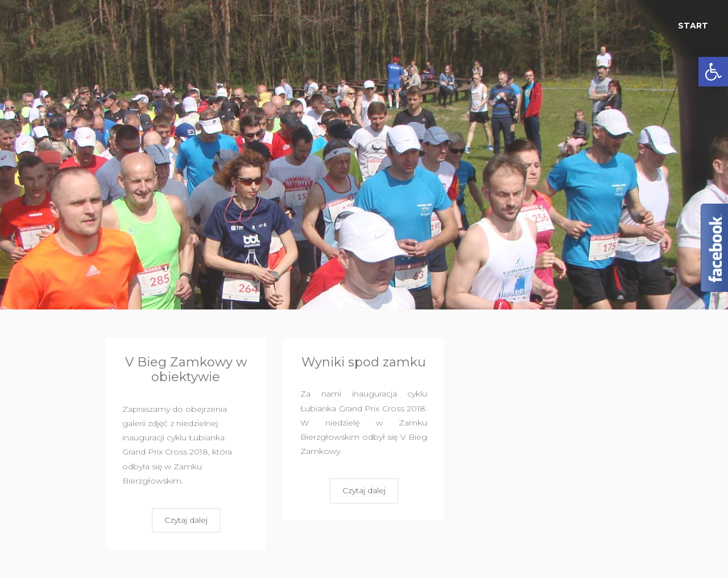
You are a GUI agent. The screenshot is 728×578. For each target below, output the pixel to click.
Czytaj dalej (186, 520)
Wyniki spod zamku (364, 362)
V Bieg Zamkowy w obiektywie (186, 369)
